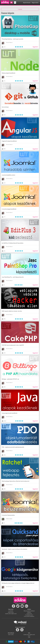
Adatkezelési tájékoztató (11, 614)
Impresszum (11, 612)
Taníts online (11, 635)
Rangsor (29, 612)
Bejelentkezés (27, 3)
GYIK (29, 637)
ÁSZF (29, 636)
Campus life (29, 614)
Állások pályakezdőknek (29, 611)
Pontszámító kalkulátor (29, 616)
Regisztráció (35, 3)
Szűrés (20, 9)
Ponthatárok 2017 (29, 615)
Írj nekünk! (11, 611)
